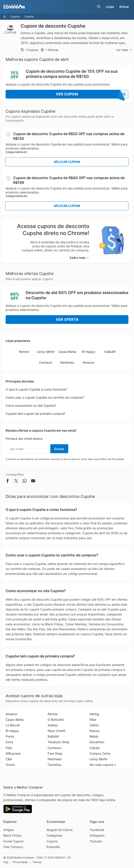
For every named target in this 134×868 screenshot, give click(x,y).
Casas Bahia (67, 352)
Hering (94, 714)
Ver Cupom (92, 94)
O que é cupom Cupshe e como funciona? (36, 389)
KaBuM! (110, 352)
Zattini (94, 725)
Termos (37, 862)
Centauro (46, 362)
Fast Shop (55, 753)
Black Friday (12, 835)
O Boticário (56, 720)
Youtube (96, 841)
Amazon (88, 362)
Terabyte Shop (58, 742)
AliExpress (13, 753)
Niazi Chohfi (56, 731)
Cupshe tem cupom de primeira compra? (35, 414)
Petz (9, 748)
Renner (24, 352)
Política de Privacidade (112, 459)
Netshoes (67, 362)
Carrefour (55, 765)
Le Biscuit (13, 725)
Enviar (59, 449)
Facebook (97, 830)
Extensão (53, 847)
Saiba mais (79, 258)
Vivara (10, 765)
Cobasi (95, 748)
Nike (93, 720)
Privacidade (20, 862)
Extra (9, 742)
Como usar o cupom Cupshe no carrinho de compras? (45, 397)
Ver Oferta (67, 319)
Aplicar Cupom (67, 162)
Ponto (10, 736)
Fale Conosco (13, 847)
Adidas (53, 725)
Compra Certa (100, 753)
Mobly (94, 736)
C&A (9, 759)
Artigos (9, 830)
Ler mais (124, 50)
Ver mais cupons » (103, 765)
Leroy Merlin (46, 352)
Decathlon (97, 742)
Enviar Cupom (14, 841)
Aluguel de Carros (60, 830)
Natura (95, 731)
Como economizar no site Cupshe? (31, 405)
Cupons (15, 16)
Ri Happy (89, 352)
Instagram (97, 835)
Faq (6, 862)
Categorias (54, 835)
